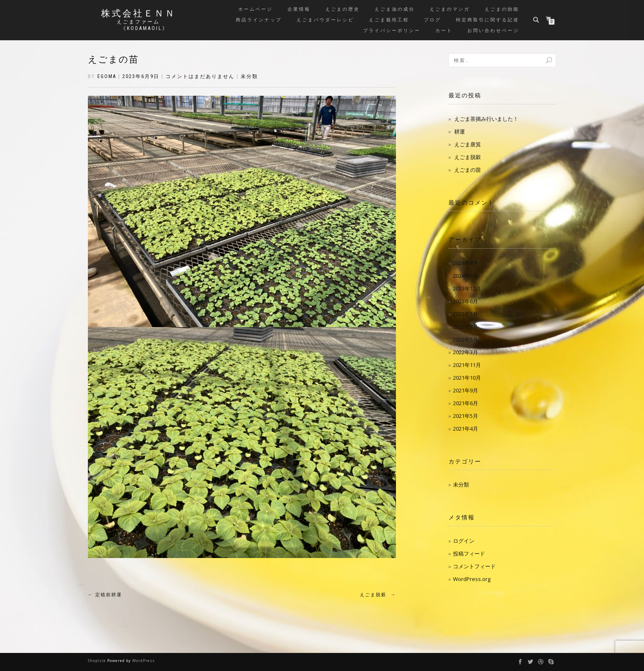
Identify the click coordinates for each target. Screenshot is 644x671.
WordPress (144, 661)
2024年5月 (466, 276)
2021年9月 (466, 390)
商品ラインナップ (259, 20)
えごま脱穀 (378, 595)
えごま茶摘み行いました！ (486, 119)
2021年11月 (467, 365)
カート (444, 31)
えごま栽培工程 (389, 20)
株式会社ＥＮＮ (138, 14)
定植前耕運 (105, 595)
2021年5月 (466, 416)
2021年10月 (467, 378)
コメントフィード (474, 566)
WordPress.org (472, 579)
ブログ (432, 20)
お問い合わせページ (493, 31)
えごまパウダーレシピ (325, 20)
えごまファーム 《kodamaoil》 (138, 25)
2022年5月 (466, 339)
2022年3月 (466, 352)
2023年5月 (466, 314)
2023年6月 (466, 301)
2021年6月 (466, 403)
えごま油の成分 (395, 9)
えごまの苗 (113, 59)
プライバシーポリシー (392, 31)
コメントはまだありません (200, 76)
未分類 (249, 76)
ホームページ (255, 9)
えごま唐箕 (468, 144)
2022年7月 (466, 327)
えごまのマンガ (450, 9)
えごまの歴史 (343, 9)
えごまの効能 (502, 9)
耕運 (460, 131)
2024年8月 (466, 263)
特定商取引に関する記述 (488, 20)
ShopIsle (98, 661)
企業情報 (299, 9)
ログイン (464, 541)
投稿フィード (469, 553)
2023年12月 (467, 288)
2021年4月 (466, 429)
